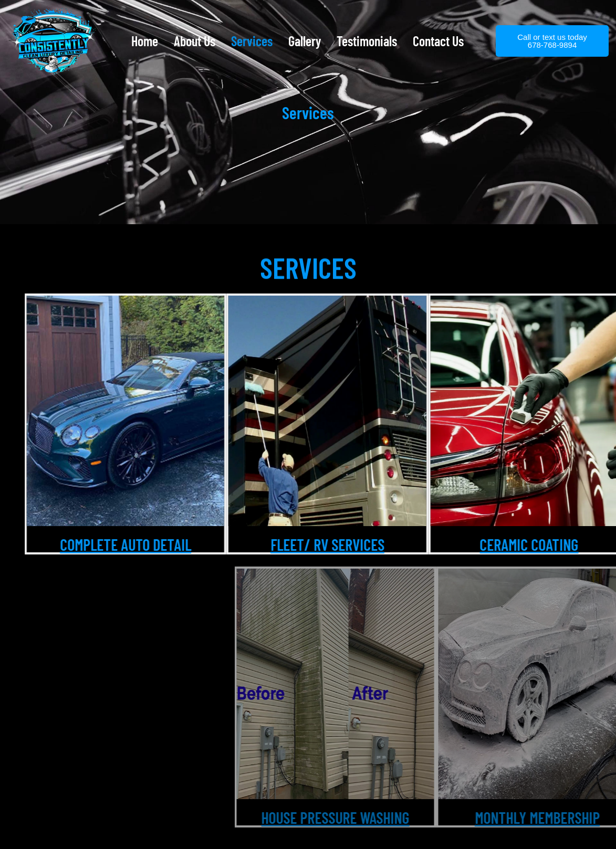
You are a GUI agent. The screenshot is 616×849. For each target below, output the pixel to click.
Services (252, 41)
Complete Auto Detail (165, 544)
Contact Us (438, 41)
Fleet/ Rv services (367, 544)
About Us (195, 41)
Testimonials (367, 41)
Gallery (305, 41)
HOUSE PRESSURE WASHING (515, 817)
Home (145, 41)
